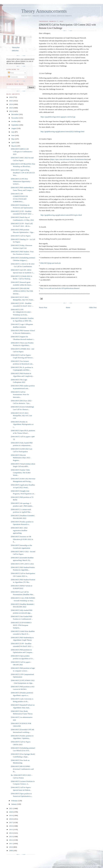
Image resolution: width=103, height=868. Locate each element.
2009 (11, 851)
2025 (11, 101)
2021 (11, 808)
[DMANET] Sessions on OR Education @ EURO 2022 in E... (22, 539)
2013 (11, 836)
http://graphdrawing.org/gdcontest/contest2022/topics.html (61, 215)
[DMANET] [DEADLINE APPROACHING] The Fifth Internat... (22, 291)
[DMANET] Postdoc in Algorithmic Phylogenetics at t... (22, 424)
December (15, 114)
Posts (11, 73)
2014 (11, 833)
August (14, 128)
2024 (11, 104)
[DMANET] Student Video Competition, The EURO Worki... (21, 473)
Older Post (93, 307)
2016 (11, 826)
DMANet (15, 51)
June (13, 135)
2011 (11, 844)
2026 (11, 97)
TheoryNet (16, 47)
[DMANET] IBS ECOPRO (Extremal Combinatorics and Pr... (22, 769)
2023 (11, 108)
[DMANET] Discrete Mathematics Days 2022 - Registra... (21, 458)
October (14, 121)
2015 (11, 829)
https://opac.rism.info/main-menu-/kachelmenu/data (69, 159)
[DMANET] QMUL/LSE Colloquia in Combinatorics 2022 (22, 152)
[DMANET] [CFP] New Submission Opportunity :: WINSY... (21, 181)
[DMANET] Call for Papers (21, 236)
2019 (11, 815)
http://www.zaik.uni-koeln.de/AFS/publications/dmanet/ (60, 288)
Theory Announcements (44, 11)
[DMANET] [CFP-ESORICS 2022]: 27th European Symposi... (21, 625)
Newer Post (43, 307)
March (14, 146)
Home (68, 307)
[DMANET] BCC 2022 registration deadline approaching (19, 530)
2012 (11, 840)
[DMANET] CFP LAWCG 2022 (22, 564)
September (15, 125)
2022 (11, 111)
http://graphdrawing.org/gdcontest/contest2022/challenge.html (63, 131)
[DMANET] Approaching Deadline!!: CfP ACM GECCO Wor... (23, 173)
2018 (11, 819)
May (13, 139)
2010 (11, 847)
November (15, 118)
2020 (11, 812)
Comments (13, 77)
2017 (11, 822)
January (14, 804)
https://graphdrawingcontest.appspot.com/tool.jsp (58, 117)
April (13, 142)
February (15, 801)
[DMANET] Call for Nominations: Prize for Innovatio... (20, 395)
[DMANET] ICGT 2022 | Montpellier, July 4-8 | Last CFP (21, 416)
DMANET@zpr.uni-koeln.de (50, 263)
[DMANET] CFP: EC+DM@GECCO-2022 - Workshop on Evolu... (21, 312)
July (13, 132)
